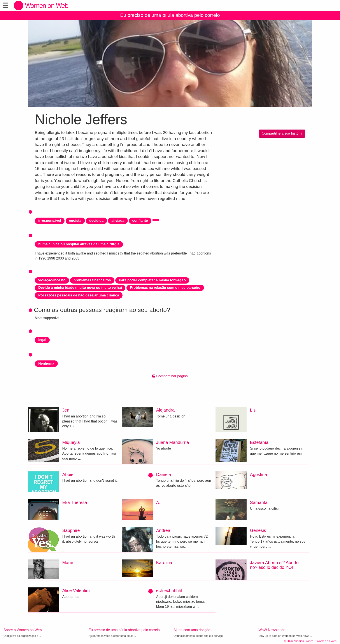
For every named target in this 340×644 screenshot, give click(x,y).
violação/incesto (52, 280)
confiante (140, 221)
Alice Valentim (76, 590)
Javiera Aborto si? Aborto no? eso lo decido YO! (274, 565)
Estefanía (259, 442)
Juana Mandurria (173, 442)
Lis (253, 410)
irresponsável (50, 221)
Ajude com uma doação (192, 630)
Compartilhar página (170, 376)
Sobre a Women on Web (23, 630)
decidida (96, 221)
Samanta (259, 502)
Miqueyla (71, 442)
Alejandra (166, 410)
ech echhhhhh (170, 590)
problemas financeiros (92, 280)
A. (158, 502)
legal (42, 340)
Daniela (164, 474)
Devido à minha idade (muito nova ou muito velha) (80, 288)
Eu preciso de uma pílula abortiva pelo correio (170, 15)
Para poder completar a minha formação (152, 280)
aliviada (118, 221)
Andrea (163, 530)
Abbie (68, 474)
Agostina (259, 474)
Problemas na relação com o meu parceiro (165, 288)
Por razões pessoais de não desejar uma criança (79, 295)
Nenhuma (46, 363)
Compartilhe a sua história (282, 133)
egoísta (75, 221)
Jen (66, 410)
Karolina (164, 563)
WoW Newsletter (272, 630)
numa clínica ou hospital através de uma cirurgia (79, 244)
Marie (68, 563)
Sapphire (71, 530)
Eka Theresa (75, 502)
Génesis (258, 530)
